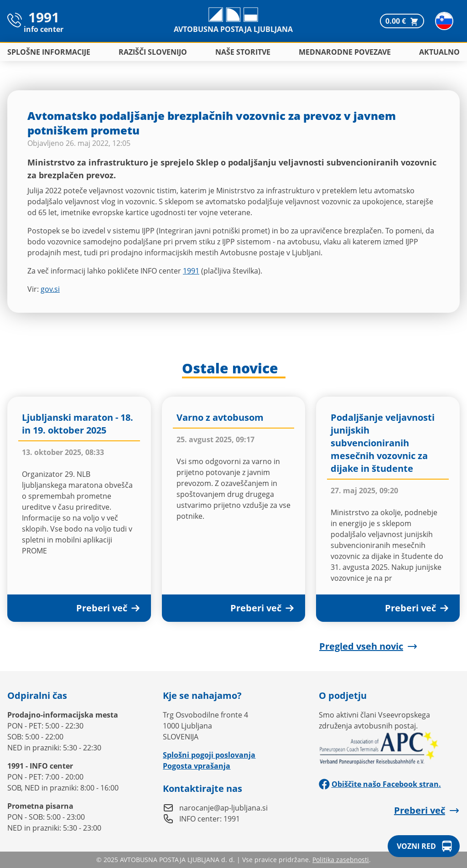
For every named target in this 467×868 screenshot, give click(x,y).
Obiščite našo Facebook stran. (380, 784)
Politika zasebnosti (341, 860)
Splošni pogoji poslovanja (209, 755)
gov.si (50, 289)
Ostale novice (230, 369)
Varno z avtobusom (220, 417)
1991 (191, 271)
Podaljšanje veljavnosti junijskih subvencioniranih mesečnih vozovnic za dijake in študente (383, 443)
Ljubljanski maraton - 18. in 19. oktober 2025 (78, 424)
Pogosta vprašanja (197, 766)
